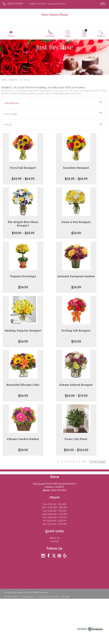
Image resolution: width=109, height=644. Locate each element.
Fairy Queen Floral (55, 15)
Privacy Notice (27, 597)
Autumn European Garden (76, 276)
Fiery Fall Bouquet (23, 168)
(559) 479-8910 (15, 4)
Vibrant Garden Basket (23, 439)
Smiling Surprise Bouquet (23, 331)
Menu (11, 36)
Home (4, 80)
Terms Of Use (11, 597)
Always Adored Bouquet (76, 385)
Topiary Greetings (23, 276)
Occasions (13, 80)
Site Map (65, 597)
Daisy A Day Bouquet (76, 222)
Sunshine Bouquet (76, 168)
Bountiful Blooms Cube (23, 385)
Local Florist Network (48, 597)
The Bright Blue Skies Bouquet (23, 224)
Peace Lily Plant (76, 439)
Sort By (8, 124)
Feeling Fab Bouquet (76, 331)
